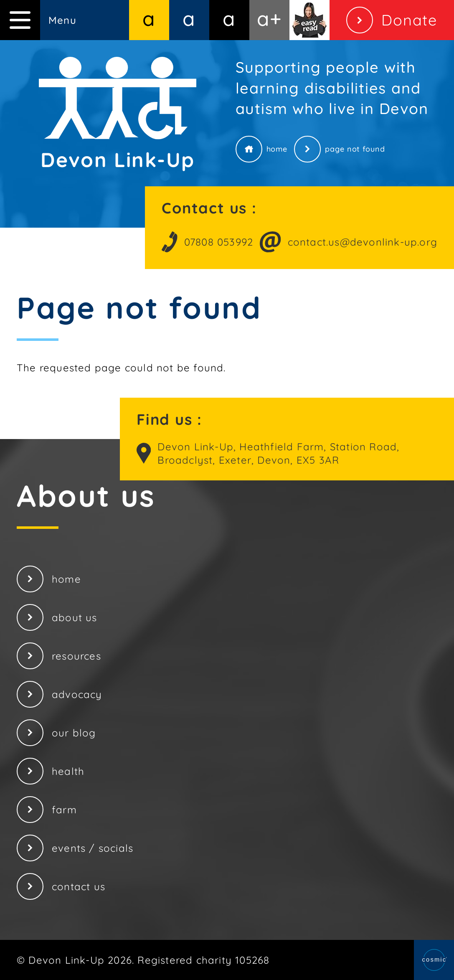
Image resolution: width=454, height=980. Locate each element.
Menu (38, 20)
